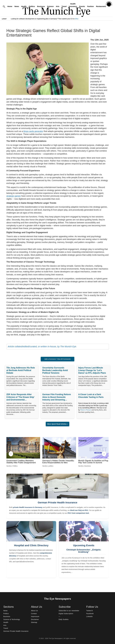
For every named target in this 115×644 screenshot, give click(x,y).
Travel (64, 6)
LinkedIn (89, 616)
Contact (34, 614)
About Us (34, 611)
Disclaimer (35, 619)
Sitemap (34, 622)
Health (24, 6)
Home (10, 6)
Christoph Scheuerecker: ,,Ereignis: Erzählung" (84, 551)
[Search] (4, 6)
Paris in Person (86, 410)
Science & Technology (12, 619)
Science (50, 6)
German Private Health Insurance (57, 503)
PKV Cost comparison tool (78, 513)
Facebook (90, 614)
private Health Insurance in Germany (28, 507)
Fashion (90, 6)
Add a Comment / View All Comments (57, 359)
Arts (58, 6)
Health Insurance (73, 5)
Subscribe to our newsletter (69, 611)
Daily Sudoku (64, 619)
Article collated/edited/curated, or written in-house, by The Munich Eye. (42, 347)
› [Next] (104, 454)
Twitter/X (90, 611)
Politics (32, 6)
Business (41, 6)
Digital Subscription (66, 614)
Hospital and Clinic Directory (31, 545)
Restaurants (101, 6)
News (17, 6)
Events (82, 6)
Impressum (35, 616)
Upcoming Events (84, 545)
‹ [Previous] (11, 454)
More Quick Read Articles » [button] (58, 424)
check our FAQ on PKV (79, 510)
